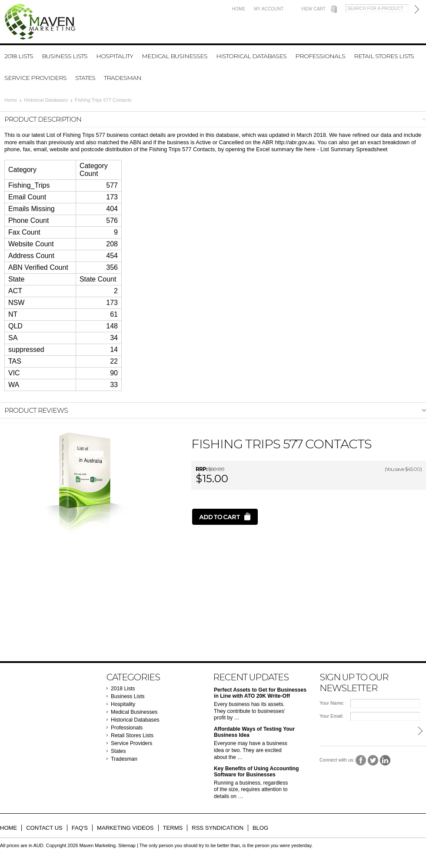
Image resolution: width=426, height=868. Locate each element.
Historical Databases (251, 56)
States (85, 78)
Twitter (373, 760)
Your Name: (332, 703)
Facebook (361, 760)
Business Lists (65, 56)
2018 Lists (19, 56)
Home (239, 9)
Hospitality (115, 56)
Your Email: (331, 716)
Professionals (320, 56)
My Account (269, 9)
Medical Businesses (175, 56)
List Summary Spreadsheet (354, 149)
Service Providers (35, 78)
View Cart (313, 9)
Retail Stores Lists (384, 56)
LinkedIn (385, 760)
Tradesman (123, 78)
